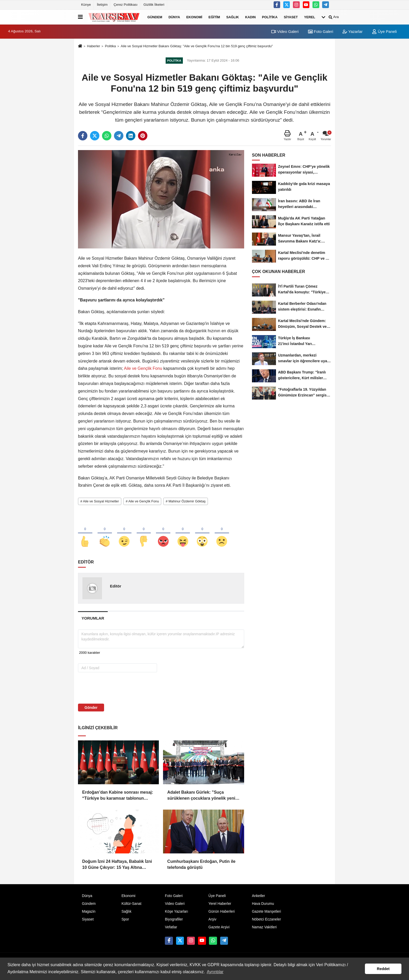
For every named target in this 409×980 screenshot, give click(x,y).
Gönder (91, 709)
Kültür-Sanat (131, 905)
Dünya (174, 17)
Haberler (93, 46)
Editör (115, 588)
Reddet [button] (383, 969)
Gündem (155, 17)
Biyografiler (174, 921)
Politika (270, 17)
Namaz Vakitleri (264, 929)
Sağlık (232, 17)
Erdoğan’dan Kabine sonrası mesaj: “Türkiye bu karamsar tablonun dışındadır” (118, 797)
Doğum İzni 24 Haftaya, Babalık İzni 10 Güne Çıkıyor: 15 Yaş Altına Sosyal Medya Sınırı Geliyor (117, 867)
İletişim (102, 5)
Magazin (89, 913)
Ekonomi (194, 17)
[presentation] (111, 690)
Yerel (310, 17)
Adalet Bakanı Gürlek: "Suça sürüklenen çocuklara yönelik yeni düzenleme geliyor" (201, 797)
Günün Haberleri (222, 913)
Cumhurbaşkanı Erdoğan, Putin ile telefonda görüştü (201, 866)
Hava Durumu (263, 905)
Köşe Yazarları (176, 913)
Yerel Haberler (220, 905)
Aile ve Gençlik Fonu (143, 368)
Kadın (251, 17)
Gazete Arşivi (219, 929)
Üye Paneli (384, 31)
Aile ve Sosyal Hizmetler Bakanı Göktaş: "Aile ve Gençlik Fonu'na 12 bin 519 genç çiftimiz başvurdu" (197, 46)
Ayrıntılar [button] (215, 972)
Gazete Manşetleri (267, 913)
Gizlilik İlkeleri (154, 5)
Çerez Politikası (125, 5)
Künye (86, 5)
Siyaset (291, 17)
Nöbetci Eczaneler (267, 921)
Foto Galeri (321, 31)
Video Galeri (285, 31)
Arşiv (212, 921)
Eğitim (214, 17)
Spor (125, 921)
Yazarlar (353, 31)
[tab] (93, 620)
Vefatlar (171, 929)
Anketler (258, 897)
